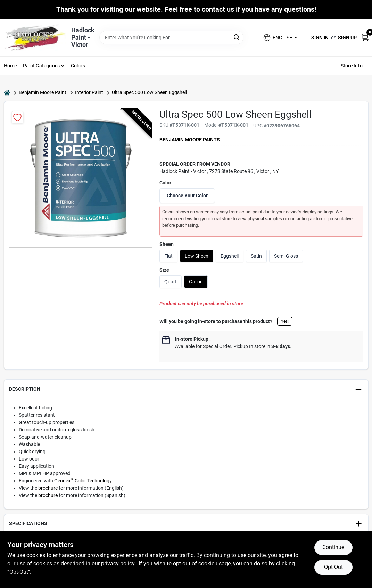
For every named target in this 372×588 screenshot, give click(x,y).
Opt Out (333, 567)
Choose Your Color (187, 196)
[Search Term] (172, 38)
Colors (78, 66)
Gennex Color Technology (83, 481)
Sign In (320, 38)
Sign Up (347, 38)
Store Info (352, 66)
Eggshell (230, 256)
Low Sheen (197, 256)
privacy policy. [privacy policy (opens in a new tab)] (118, 564)
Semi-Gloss (286, 256)
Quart (171, 282)
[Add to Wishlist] (18, 117)
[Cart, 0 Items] (365, 37)
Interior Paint (89, 92)
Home (10, 66)
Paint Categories (41, 66)
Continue (333, 547)
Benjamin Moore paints (190, 140)
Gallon (196, 282)
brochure (48, 488)
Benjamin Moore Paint (43, 92)
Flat (168, 256)
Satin (256, 256)
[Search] (237, 37)
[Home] (7, 93)
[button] (280, 38)
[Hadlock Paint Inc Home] (35, 38)
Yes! (285, 321)
